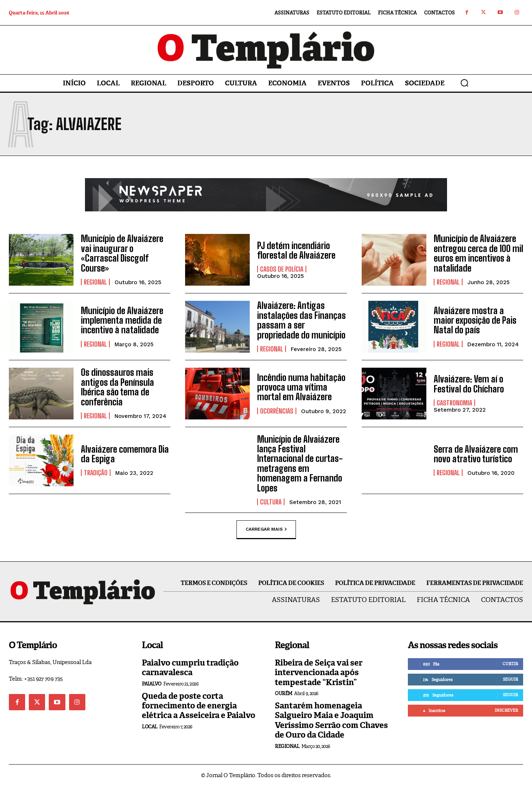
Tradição (96, 473)
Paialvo (152, 684)
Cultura (271, 502)
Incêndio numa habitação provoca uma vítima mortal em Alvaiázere (301, 387)
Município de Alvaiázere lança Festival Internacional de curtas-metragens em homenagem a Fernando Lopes (300, 464)
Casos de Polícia (282, 269)
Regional (95, 282)
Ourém (284, 693)
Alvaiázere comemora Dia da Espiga (125, 454)
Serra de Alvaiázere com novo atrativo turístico (476, 454)
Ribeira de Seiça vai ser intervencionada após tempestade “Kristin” (319, 673)
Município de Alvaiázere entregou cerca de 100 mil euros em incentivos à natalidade (478, 253)
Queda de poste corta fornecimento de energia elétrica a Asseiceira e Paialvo (199, 706)
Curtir (510, 664)
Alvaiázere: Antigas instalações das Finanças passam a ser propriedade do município (301, 320)
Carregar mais (266, 529)
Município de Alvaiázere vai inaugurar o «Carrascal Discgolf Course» (122, 253)
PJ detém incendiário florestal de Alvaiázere (296, 250)
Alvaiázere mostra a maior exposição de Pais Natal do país (475, 320)
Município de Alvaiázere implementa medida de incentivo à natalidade (122, 320)
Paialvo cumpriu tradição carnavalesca (190, 668)
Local (150, 727)
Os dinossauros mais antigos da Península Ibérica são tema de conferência (117, 387)
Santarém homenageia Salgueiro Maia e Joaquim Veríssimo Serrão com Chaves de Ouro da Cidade (331, 720)
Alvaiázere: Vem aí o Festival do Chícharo (469, 384)
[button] (464, 83)
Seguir (510, 679)
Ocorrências (277, 411)
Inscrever (506, 710)
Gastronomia (454, 403)
